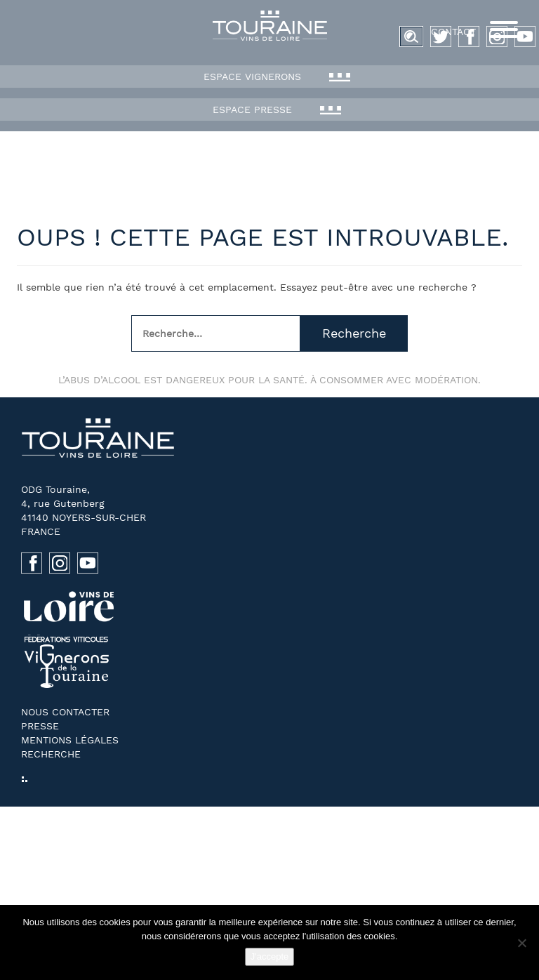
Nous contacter (65, 712)
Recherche (354, 333)
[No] (521, 943)
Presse (40, 726)
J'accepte (270, 956)
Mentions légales (70, 740)
